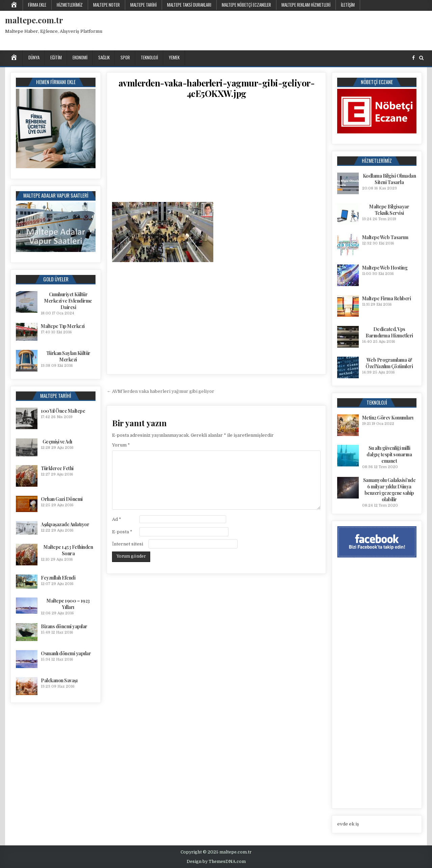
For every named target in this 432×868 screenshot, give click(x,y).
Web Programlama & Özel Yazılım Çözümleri (389, 363)
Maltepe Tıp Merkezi (63, 326)
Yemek (174, 57)
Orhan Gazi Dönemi (62, 499)
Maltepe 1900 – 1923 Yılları (68, 604)
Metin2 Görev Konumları (388, 418)
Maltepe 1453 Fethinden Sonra (68, 550)
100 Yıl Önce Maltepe (63, 411)
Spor (125, 57)
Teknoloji (149, 57)
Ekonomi (80, 57)
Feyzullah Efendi (58, 578)
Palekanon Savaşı (59, 680)
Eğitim (56, 57)
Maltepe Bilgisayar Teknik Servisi (389, 210)
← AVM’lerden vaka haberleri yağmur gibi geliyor (160, 391)
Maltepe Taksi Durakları (189, 5)
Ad (117, 519)
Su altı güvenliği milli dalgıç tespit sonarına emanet (389, 454)
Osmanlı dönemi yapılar (66, 653)
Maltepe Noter (106, 5)
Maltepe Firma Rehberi (387, 298)
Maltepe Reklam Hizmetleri (306, 5)
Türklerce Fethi (57, 468)
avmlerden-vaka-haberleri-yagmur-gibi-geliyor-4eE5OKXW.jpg (217, 88)
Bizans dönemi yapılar (64, 626)
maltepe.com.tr (34, 20)
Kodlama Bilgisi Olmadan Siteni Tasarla (389, 179)
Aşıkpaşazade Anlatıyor (65, 524)
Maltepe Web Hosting (385, 268)
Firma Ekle (37, 5)
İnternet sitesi (128, 544)
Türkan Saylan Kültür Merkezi (68, 356)
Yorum (121, 445)
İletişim (348, 5)
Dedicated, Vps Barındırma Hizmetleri (389, 332)
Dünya (34, 57)
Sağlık (104, 57)
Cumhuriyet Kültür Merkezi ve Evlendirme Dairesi (68, 301)
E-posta (122, 532)
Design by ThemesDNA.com (216, 862)
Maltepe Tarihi (143, 5)
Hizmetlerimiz (70, 5)
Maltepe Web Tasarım (385, 237)
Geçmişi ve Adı (57, 442)
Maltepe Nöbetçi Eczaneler (246, 5)
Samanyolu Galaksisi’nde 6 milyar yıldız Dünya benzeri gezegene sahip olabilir (389, 490)
